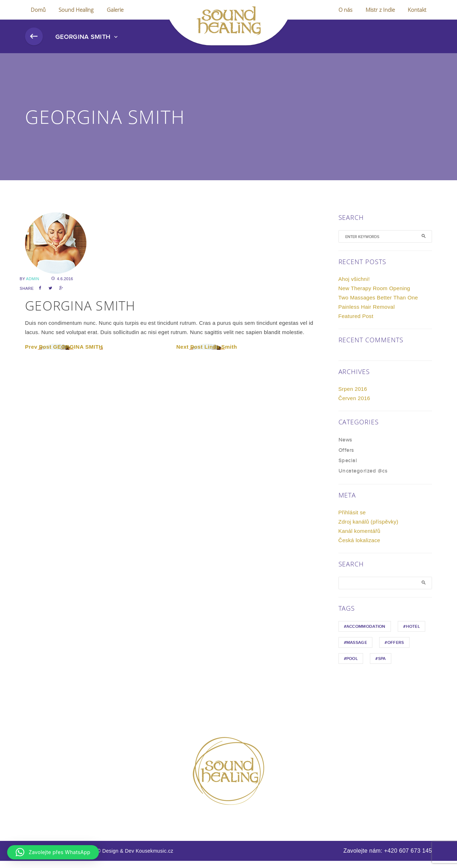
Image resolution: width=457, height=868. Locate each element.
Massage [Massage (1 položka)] (357, 650)
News (345, 447)
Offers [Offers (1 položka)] (396, 650)
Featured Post (356, 323)
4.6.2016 (62, 286)
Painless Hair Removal (367, 314)
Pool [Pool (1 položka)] (352, 666)
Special (348, 468)
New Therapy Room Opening (374, 295)
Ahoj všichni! (354, 286)
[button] (53, 852)
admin (33, 286)
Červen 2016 (354, 405)
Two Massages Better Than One (378, 305)
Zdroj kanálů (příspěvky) (368, 529)
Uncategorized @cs (363, 478)
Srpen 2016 (353, 396)
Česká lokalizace (359, 547)
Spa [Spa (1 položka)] (382, 666)
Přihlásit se (352, 519)
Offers (346, 458)
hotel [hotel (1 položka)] (413, 634)
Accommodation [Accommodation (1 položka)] (366, 634)
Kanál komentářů (360, 538)
